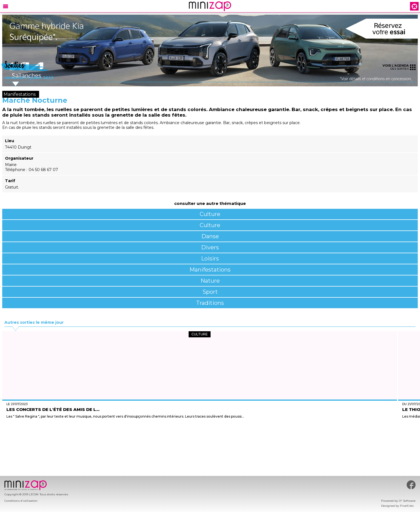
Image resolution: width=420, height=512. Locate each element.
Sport (210, 292)
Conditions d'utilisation (21, 501)
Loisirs (210, 258)
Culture (210, 214)
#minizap (411, 485)
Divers (210, 247)
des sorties (399, 67)
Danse (210, 236)
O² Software (407, 501)
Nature (210, 281)
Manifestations (210, 270)
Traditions (210, 303)
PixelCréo (407, 506)
